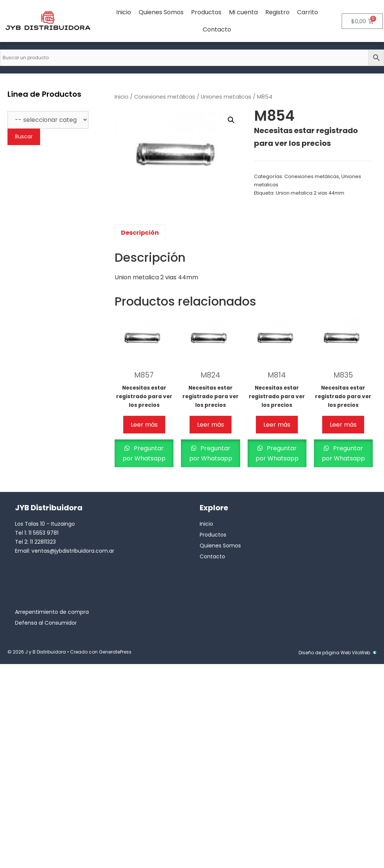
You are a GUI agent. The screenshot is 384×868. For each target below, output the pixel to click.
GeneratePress (115, 652)
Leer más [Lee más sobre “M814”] (277, 425)
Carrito (308, 12)
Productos (206, 12)
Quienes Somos (161, 12)
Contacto (217, 29)
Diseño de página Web (325, 653)
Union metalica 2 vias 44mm (310, 193)
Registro (277, 12)
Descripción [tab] (140, 233)
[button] (231, 120)
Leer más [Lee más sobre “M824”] (211, 425)
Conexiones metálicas (165, 97)
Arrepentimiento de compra (52, 612)
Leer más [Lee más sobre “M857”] (144, 425)
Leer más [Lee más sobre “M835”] (343, 425)
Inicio (124, 12)
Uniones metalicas (226, 97)
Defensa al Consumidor (46, 623)
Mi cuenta (243, 12)
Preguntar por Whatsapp (144, 453)
